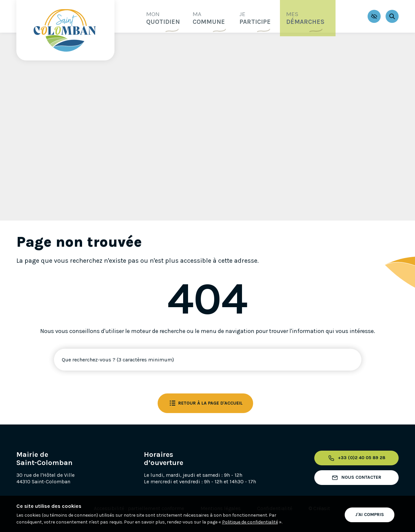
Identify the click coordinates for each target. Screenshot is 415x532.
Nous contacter (355, 478)
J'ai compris (370, 514)
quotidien (152, 16)
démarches (316, 16)
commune (205, 16)
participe (258, 16)
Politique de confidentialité (250, 522)
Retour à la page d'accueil (205, 403)
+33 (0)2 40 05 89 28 (355, 458)
